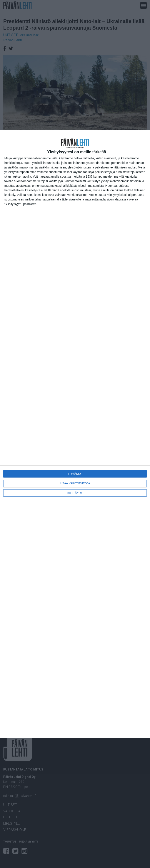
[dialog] (75, 434)
